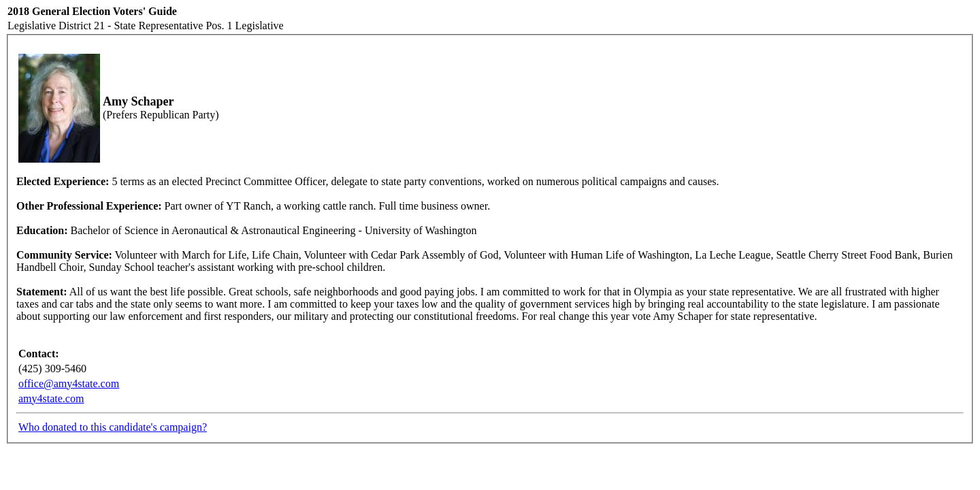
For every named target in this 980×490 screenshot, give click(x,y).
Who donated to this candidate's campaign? (113, 427)
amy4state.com (51, 398)
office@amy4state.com (69, 383)
